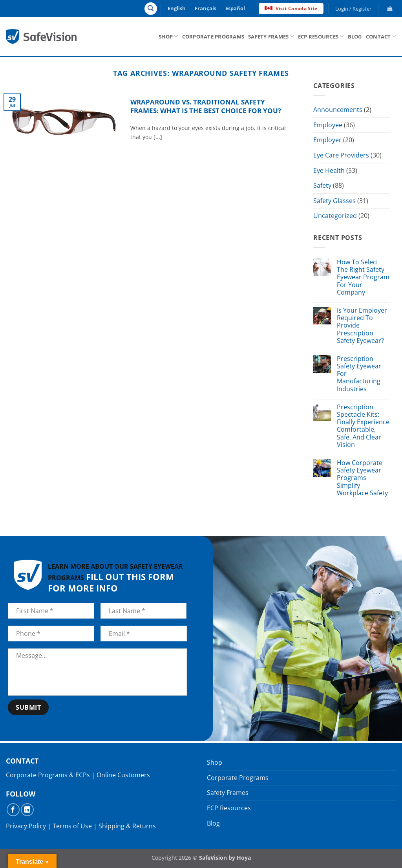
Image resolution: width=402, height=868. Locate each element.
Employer (327, 140)
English (177, 8)
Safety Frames (271, 36)
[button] (354, 9)
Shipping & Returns (127, 826)
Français (206, 8)
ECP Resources (321, 36)
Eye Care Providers (341, 155)
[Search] (151, 9)
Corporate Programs (213, 37)
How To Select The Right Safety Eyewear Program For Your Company (363, 277)
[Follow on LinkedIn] (27, 810)
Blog (355, 37)
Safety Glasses (334, 201)
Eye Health (329, 170)
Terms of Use (72, 826)
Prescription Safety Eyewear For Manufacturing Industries (359, 374)
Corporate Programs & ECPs (48, 775)
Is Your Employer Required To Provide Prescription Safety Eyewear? (362, 326)
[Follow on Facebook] (13, 810)
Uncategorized (335, 216)
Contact (381, 36)
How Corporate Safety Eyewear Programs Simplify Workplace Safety (362, 478)
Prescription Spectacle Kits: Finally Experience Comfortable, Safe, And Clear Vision (363, 426)
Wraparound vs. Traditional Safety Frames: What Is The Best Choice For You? (206, 106)
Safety (322, 185)
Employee (328, 125)
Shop (168, 36)
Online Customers (123, 775)
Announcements (338, 110)
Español (235, 8)
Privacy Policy (26, 826)
